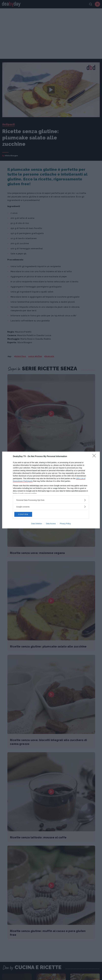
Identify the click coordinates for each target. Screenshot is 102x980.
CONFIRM (26, 514)
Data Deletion (37, 524)
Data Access (51, 524)
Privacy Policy (65, 524)
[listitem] (51, 500)
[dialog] (51, 490)
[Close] (95, 456)
